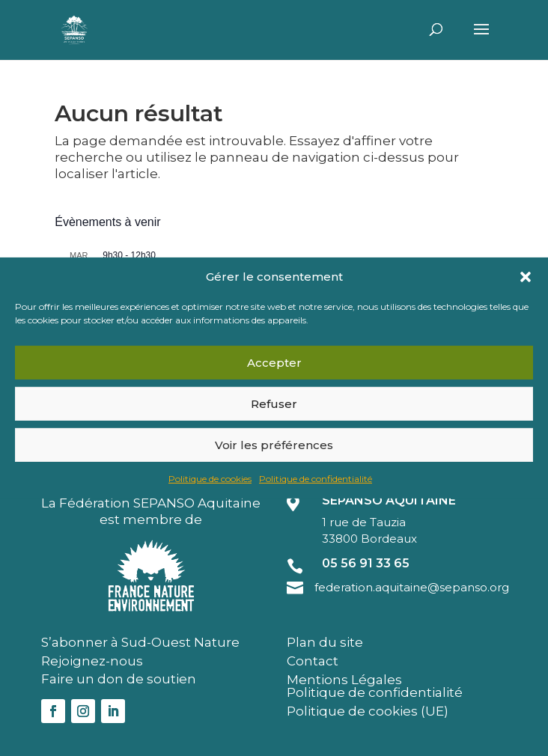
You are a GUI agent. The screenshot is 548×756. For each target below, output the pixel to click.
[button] (526, 277)
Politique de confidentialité (316, 479)
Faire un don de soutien (119, 679)
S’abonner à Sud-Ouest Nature (140, 642)
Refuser (274, 404)
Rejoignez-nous (92, 661)
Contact (313, 661)
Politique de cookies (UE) (368, 711)
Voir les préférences (274, 445)
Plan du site (325, 642)
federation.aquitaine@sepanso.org (412, 587)
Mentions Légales (344, 680)
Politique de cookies (210, 479)
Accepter (274, 363)
